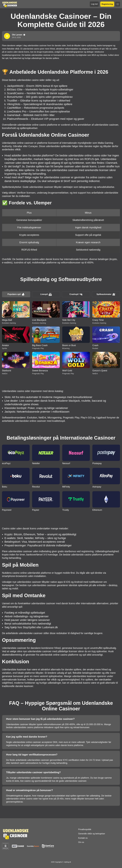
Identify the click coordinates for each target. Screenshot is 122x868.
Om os (81, 842)
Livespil (46, 294)
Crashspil (76, 294)
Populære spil (16, 294)
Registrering (107, 4)
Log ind (94, 4)
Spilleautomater (106, 294)
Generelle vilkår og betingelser (92, 834)
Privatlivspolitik (85, 829)
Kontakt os (83, 838)
